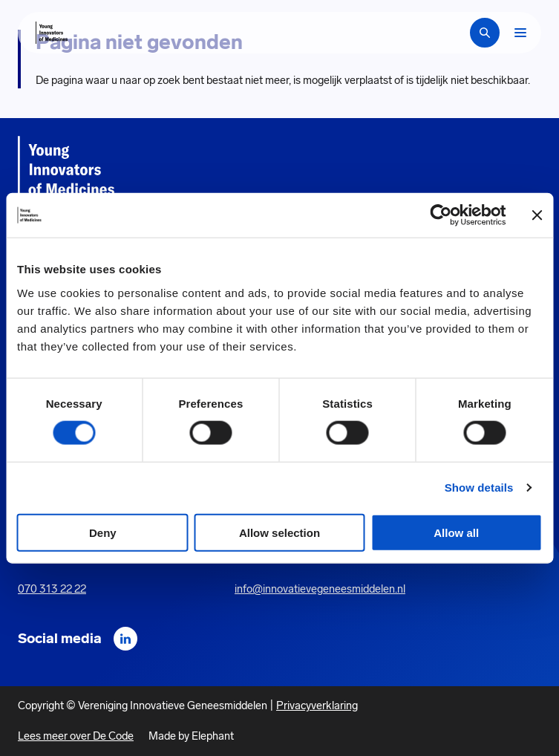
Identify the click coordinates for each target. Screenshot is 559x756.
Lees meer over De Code (76, 736)
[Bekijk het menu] (520, 33)
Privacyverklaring (317, 706)
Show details (479, 488)
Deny (103, 532)
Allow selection (279, 532)
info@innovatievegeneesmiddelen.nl (320, 589)
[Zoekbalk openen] (485, 33)
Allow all (456, 532)
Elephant (213, 736)
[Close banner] (537, 215)
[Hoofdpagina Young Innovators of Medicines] (52, 33)
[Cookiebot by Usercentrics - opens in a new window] (441, 215)
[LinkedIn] (125, 639)
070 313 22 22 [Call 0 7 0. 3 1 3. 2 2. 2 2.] (52, 589)
